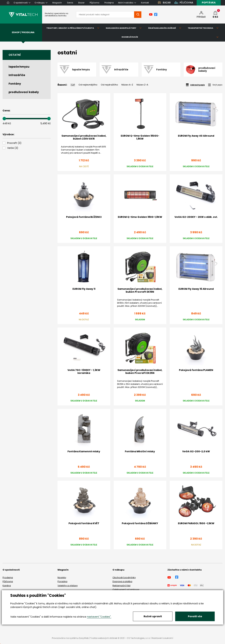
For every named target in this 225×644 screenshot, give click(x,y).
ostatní (15, 55)
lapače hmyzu (19, 67)
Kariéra (7, 586)
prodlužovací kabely (24, 92)
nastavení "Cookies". (99, 617)
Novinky (62, 577)
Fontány (15, 84)
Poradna (62, 581)
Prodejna (8, 577)
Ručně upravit (153, 616)
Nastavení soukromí (162, 638)
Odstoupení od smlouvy (126, 590)
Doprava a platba (122, 581)
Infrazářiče (17, 75)
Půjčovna (8, 581)
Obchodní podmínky (124, 577)
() (14, 143)
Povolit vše (195, 616)
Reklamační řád (121, 586)
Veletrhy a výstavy (68, 586)
